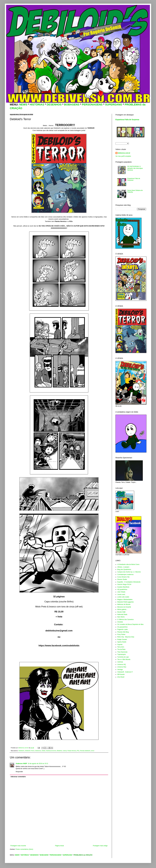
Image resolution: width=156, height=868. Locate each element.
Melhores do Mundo (124, 604)
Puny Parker (121, 634)
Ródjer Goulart (122, 639)
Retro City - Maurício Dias (126, 637)
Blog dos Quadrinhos (124, 569)
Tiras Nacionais (122, 652)
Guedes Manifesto (123, 587)
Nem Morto (121, 617)
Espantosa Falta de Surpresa (127, 120)
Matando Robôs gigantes (125, 602)
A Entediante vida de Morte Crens (128, 564)
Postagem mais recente (18, 846)
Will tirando (121, 674)
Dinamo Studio (122, 579)
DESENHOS (54, 105)
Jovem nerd (121, 594)
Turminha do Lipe (123, 657)
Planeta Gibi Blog (123, 632)
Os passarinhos (122, 627)
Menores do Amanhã (124, 607)
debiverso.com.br (124, 153)
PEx (78, 751)
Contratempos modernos (125, 574)
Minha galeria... (122, 609)
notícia (65, 751)
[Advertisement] (59, 838)
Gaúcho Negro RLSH (124, 584)
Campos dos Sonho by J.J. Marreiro (129, 572)
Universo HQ (122, 664)
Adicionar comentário (18, 777)
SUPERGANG (114, 105)
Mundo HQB (121, 612)
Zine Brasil (121, 677)
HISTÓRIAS (37, 105)
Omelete (120, 622)
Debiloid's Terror (30, 751)
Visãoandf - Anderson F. (125, 672)
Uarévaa (120, 662)
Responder (19, 772)
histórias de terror (51, 751)
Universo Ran (122, 667)
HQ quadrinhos (122, 589)
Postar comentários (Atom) (24, 849)
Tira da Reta (121, 649)
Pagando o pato (123, 629)
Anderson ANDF (21, 764)
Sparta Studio (122, 642)
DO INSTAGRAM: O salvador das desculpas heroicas (135, 168)
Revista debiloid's (85, 751)
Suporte (120, 645)
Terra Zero (121, 647)
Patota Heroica (72, 751)
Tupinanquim (122, 654)
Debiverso (38, 751)
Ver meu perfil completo (123, 156)
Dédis (44, 751)
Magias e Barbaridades (125, 600)
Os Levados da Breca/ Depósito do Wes (130, 624)
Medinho (60, 751)
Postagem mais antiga (100, 846)
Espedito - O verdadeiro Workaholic (129, 582)
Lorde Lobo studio (123, 597)
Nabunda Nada (122, 614)
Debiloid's (21, 751)
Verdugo (120, 670)
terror (93, 751)
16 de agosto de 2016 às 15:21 (38, 764)
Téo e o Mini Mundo (124, 659)
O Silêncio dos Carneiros (125, 619)
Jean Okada (121, 592)
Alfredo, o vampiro (123, 567)
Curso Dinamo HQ (123, 577)
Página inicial (59, 846)
